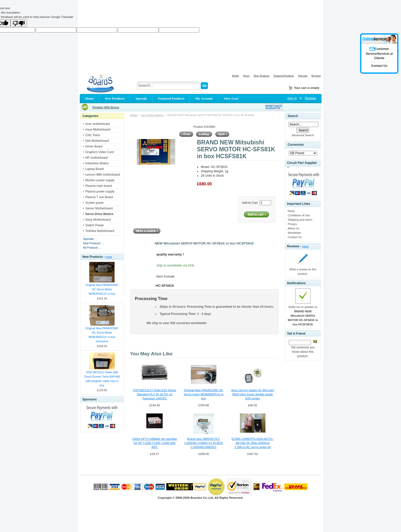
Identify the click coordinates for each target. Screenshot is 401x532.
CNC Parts (93, 135)
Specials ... (90, 239)
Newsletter (294, 233)
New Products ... (93, 243)
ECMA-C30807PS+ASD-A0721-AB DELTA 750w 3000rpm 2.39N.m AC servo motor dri (253, 443)
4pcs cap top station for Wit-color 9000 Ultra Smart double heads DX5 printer (253, 394)
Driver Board (94, 146)
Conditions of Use (299, 215)
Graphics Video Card (100, 152)
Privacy (292, 224)
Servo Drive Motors (152, 115)
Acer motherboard (98, 124)
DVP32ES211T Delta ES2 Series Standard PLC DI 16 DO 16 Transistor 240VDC (155, 394)
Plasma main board (99, 186)
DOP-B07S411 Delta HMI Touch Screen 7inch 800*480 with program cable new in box (102, 379)
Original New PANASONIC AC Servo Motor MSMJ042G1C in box (102, 289)
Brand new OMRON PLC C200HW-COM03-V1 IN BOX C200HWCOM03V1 (204, 443)
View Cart (231, 98)
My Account (204, 98)
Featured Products (284, 76)
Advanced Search (303, 135)
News (246, 76)
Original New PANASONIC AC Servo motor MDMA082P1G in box (204, 394)
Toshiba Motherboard (100, 231)
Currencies (296, 145)
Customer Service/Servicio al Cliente (379, 54)
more (109, 257)
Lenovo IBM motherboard (103, 175)
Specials (303, 76)
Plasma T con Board (99, 197)
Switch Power (95, 225)
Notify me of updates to (303, 316)
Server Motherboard (99, 208)
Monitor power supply (100, 180)
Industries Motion (97, 163)
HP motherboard (97, 158)
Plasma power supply (100, 191)
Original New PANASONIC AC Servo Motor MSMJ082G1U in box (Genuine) (102, 335)
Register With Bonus (106, 107)
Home (235, 76)
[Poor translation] (19, 23)
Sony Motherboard (98, 220)
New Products (261, 76)
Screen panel (94, 203)
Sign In (292, 98)
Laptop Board (95, 169)
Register (316, 76)
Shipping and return (300, 220)
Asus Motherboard (98, 130)
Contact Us (295, 237)
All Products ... (92, 248)
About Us (293, 228)
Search (293, 116)
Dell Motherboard (97, 141)
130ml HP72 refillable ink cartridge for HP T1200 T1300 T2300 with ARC (155, 443)
